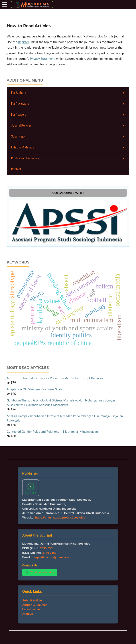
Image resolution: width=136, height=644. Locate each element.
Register (24, 42)
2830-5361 (47, 548)
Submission (19, 136)
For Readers (19, 115)
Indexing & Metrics (23, 147)
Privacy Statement (42, 59)
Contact (16, 169)
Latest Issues (31, 609)
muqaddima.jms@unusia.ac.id (53, 557)
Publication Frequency (25, 158)
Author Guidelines (35, 605)
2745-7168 (49, 553)
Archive (28, 614)
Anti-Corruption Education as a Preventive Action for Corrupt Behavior (55, 378)
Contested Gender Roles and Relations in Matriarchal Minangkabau (52, 431)
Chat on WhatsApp (40, 572)
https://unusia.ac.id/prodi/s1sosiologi (61, 517)
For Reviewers (20, 104)
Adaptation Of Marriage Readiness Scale (35, 389)
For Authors (19, 93)
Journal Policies (21, 126)
